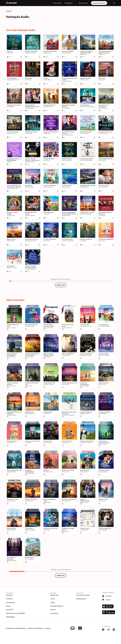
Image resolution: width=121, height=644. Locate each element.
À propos (9, 595)
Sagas (53, 602)
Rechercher (54, 595)
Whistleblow (10, 617)
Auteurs (53, 610)
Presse (8, 606)
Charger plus (60, 575)
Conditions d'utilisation (35, 628)
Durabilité (10, 610)
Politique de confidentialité (16, 628)
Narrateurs (54, 613)
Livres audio (57, 3)
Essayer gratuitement (99, 3)
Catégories (69, 3)
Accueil (9, 11)
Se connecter (83, 3)
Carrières (9, 599)
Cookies (48, 628)
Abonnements (81, 599)
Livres (53, 599)
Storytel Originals (57, 606)
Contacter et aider (83, 595)
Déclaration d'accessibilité (15, 613)
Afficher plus (60, 285)
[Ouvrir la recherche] (114, 3)
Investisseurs (11, 602)
